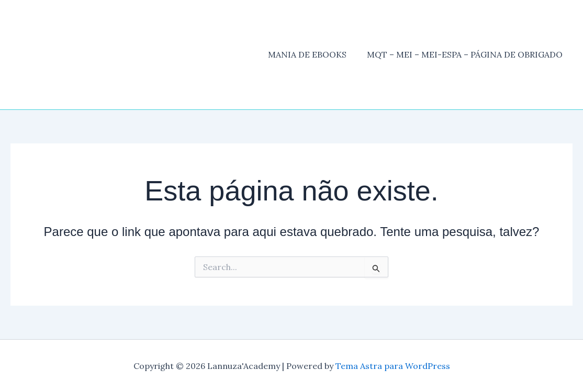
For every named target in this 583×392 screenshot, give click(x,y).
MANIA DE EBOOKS (312, 54)
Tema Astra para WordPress (393, 366)
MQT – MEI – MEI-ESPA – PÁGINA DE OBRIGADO (466, 54)
